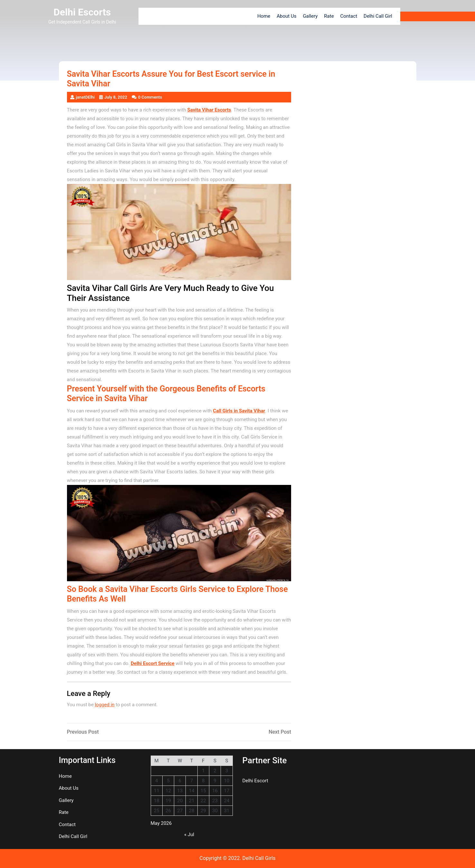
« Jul (189, 834)
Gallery (310, 16)
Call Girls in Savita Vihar (239, 411)
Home (264, 16)
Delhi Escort (255, 781)
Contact (349, 16)
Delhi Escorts (82, 12)
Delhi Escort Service (152, 663)
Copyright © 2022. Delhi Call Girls (238, 858)
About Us (286, 16)
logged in (104, 705)
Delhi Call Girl (378, 16)
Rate (329, 16)
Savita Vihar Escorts (209, 110)
